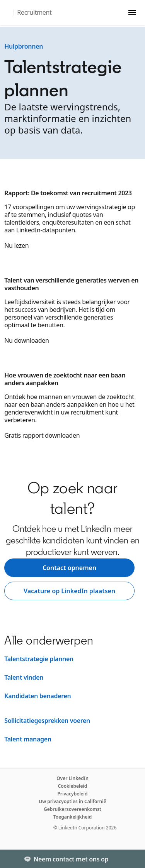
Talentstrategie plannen (39, 659)
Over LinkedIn (72, 778)
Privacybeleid (72, 794)
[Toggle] (133, 859)
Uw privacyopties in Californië (72, 801)
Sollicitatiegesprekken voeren (47, 721)
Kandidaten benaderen (38, 696)
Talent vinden (24, 677)
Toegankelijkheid (73, 817)
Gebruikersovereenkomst (72, 809)
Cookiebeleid (73, 786)
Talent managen (28, 739)
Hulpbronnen (24, 46)
